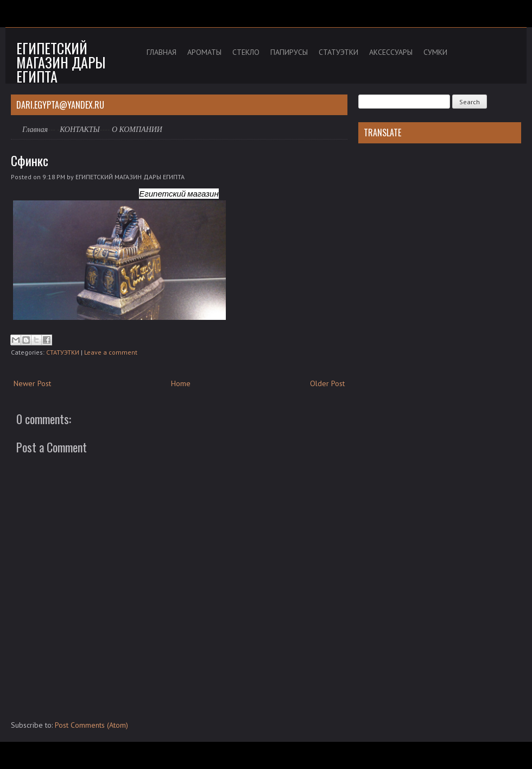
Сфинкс (30, 160)
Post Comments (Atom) (91, 725)
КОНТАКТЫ (80, 130)
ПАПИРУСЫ (289, 52)
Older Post (327, 383)
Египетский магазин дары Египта (61, 62)
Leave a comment (111, 352)
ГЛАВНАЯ (161, 52)
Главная (35, 130)
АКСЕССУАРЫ (391, 52)
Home (181, 383)
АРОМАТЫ (204, 52)
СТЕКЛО (246, 52)
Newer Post (32, 383)
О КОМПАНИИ (137, 130)
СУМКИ (435, 52)
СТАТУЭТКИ (338, 52)
